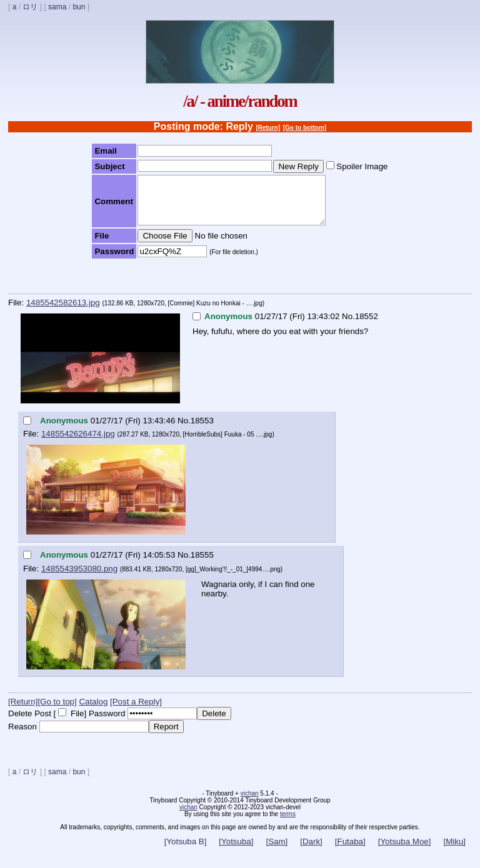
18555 (202, 564)
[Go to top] (57, 711)
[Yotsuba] (236, 851)
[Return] (268, 128)
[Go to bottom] (305, 128)
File (77, 723)
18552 (367, 326)
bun (79, 7)
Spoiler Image (362, 166)
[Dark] (311, 851)
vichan (250, 803)
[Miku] (454, 851)
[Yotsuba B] (186, 851)
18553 (202, 430)
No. (348, 326)
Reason (22, 736)
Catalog (93, 711)
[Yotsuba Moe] (405, 851)
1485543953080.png (79, 578)
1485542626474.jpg (78, 443)
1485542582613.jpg (63, 312)
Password (107, 723)
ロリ (30, 7)
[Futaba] (350, 851)
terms (288, 823)
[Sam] (277, 851)
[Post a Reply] (136, 711)
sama (57, 7)
